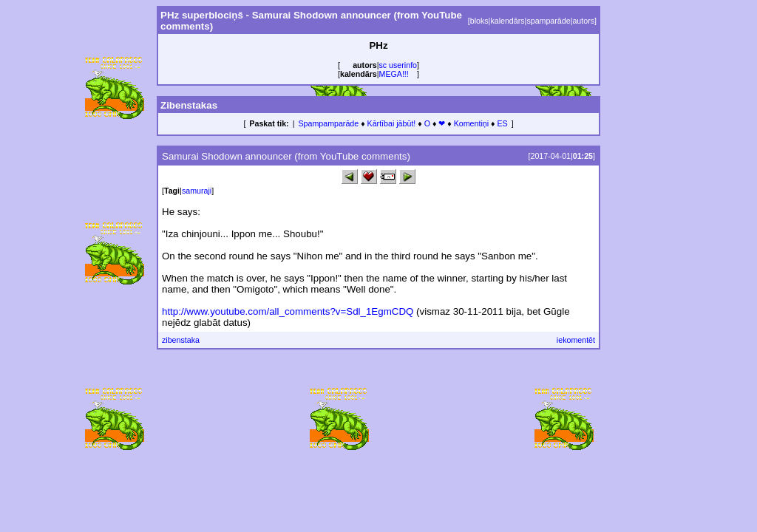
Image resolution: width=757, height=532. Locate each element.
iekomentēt (576, 340)
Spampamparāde (328, 123)
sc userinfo (398, 65)
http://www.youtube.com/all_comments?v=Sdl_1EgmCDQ (288, 311)
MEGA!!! (394, 74)
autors (583, 21)
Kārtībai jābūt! (392, 123)
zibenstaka (181, 340)
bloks (479, 21)
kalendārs (507, 21)
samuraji (197, 191)
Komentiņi (471, 123)
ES (502, 123)
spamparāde (548, 21)
